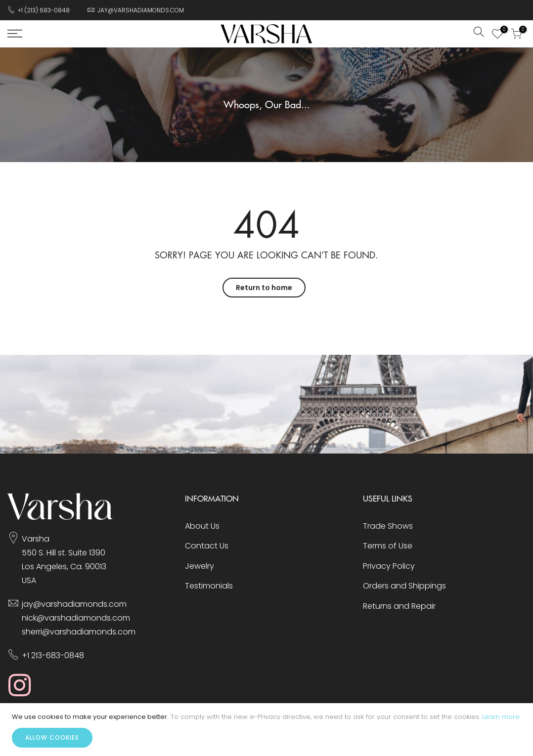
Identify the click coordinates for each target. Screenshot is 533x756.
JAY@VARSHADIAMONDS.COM (141, 10)
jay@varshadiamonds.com (74, 604)
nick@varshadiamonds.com (76, 618)
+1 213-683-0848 (53, 655)
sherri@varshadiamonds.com (79, 632)
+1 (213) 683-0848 (44, 10)
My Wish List (502, 31)
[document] (266, 730)
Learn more (501, 717)
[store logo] (266, 34)
